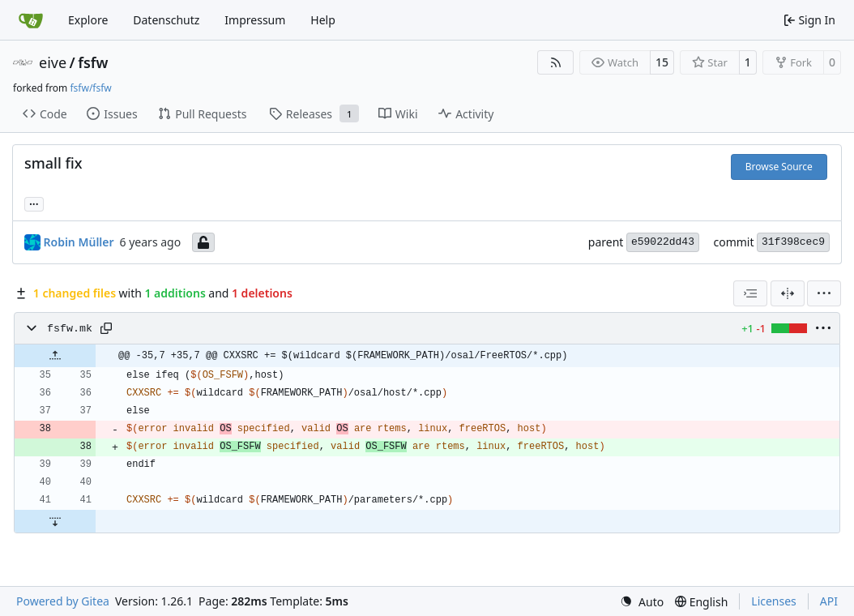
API (829, 601)
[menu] (824, 293)
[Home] (31, 20)
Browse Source (779, 167)
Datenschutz (166, 20)
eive (53, 62)
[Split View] (788, 293)
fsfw (93, 62)
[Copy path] (106, 328)
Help (323, 20)
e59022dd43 (663, 242)
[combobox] (750, 293)
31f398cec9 (793, 242)
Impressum (255, 20)
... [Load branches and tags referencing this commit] (34, 203)
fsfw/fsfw (90, 88)
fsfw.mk (70, 329)
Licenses (774, 601)
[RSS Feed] (556, 62)
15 (662, 62)
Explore (88, 20)
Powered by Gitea (63, 601)
